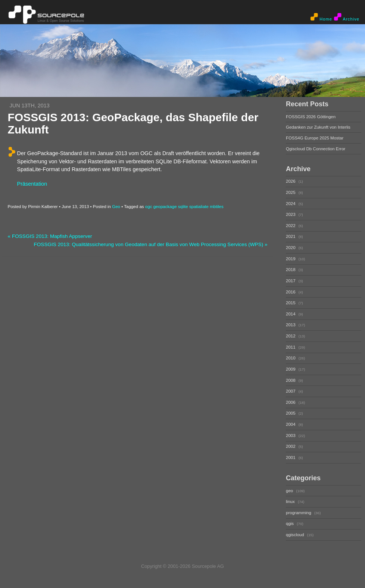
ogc (149, 207)
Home (321, 17)
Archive (347, 17)
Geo (116, 207)
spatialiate (199, 207)
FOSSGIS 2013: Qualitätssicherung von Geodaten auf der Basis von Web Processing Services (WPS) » (150, 244)
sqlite (183, 207)
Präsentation (32, 184)
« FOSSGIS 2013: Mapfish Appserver (50, 236)
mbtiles (217, 207)
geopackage (165, 207)
